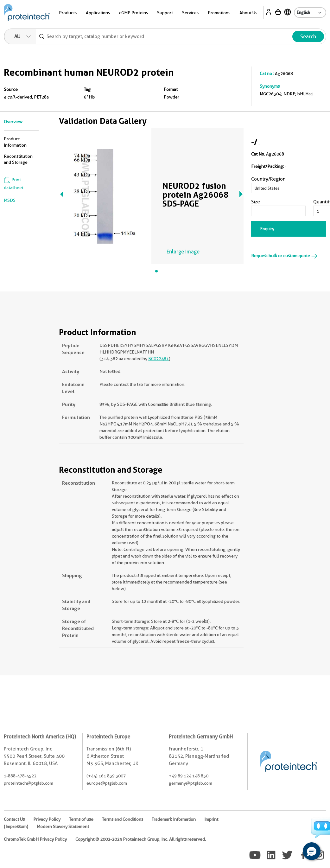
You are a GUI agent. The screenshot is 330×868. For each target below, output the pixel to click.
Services (190, 13)
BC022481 (159, 359)
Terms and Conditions (123, 819)
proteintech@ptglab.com (29, 783)
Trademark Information (174, 819)
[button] (312, 851)
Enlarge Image (183, 252)
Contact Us (14, 819)
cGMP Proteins (133, 13)
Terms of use (81, 819)
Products (68, 13)
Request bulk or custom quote (284, 256)
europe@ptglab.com (107, 783)
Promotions (219, 13)
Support (165, 13)
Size (256, 202)
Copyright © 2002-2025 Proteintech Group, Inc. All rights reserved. (141, 839)
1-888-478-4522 (20, 776)
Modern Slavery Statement (63, 827)
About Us (248, 13)
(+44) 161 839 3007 (106, 776)
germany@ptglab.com (190, 783)
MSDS (10, 200)
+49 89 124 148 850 (189, 776)
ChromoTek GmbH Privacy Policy (35, 839)
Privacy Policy (47, 819)
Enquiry (267, 229)
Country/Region (268, 179)
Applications (98, 13)
